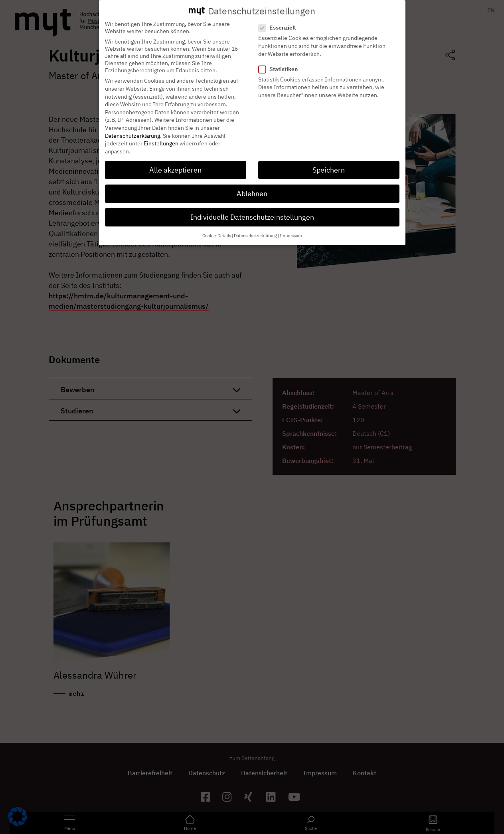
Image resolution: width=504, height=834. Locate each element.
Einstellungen (161, 137)
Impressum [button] (291, 230)
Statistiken (281, 63)
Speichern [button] (329, 164)
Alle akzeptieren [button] (175, 164)
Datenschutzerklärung (132, 130)
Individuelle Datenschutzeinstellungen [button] (252, 211)
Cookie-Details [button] (217, 230)
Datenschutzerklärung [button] (255, 230)
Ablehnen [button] (252, 188)
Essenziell (280, 22)
